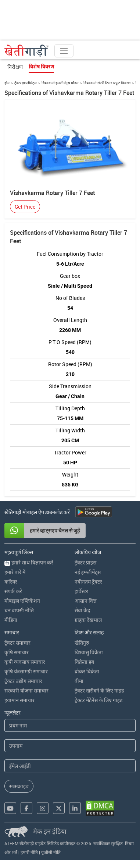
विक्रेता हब (84, 662)
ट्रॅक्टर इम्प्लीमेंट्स (26, 83)
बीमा (79, 681)
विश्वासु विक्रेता (89, 652)
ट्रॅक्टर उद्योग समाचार (23, 681)
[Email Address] (70, 766)
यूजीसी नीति (51, 852)
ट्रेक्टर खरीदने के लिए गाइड (99, 690)
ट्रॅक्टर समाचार (17, 643)
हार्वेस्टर (81, 591)
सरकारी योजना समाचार (26, 690)
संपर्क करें (13, 591)
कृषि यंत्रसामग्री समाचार (26, 671)
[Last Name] (70, 746)
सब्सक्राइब (19, 786)
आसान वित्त (86, 601)
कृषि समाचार (17, 652)
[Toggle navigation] (64, 51)
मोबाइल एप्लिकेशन (22, 601)
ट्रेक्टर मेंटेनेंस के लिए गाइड (98, 700)
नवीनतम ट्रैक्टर (88, 582)
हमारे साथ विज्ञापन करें (29, 562)
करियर (11, 582)
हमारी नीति (29, 852)
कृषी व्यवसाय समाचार (25, 662)
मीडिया (11, 620)
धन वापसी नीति (19, 610)
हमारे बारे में (15, 572)
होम (7, 83)
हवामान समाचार (19, 700)
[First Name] (70, 725)
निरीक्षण (15, 67)
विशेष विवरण (41, 67)
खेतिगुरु (82, 643)
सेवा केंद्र (82, 610)
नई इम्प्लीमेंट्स (88, 572)
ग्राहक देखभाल (88, 620)
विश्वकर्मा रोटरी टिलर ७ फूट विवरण (107, 83)
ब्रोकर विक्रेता (87, 671)
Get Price (25, 207)
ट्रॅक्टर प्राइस (85, 562)
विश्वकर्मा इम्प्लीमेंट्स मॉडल (60, 83)
